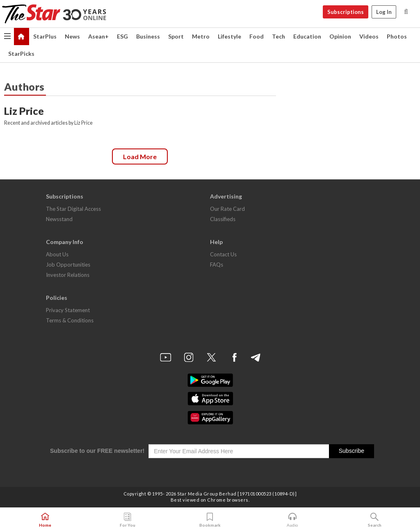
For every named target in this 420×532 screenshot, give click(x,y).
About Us (57, 254)
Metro (201, 36)
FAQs (217, 265)
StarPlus (45, 36)
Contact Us (223, 254)
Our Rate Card (227, 209)
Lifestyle (229, 36)
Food (257, 36)
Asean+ (98, 36)
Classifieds (223, 219)
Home (45, 520)
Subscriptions (346, 12)
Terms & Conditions (70, 320)
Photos (397, 36)
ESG (122, 36)
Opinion (340, 36)
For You (128, 520)
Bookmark (210, 520)
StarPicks (21, 54)
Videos (369, 36)
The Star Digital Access (73, 209)
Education (307, 36)
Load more (140, 156)
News (72, 36)
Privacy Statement (68, 310)
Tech (278, 36)
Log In (384, 12)
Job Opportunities (68, 265)
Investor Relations (68, 275)
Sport (176, 36)
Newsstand (59, 219)
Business (148, 36)
